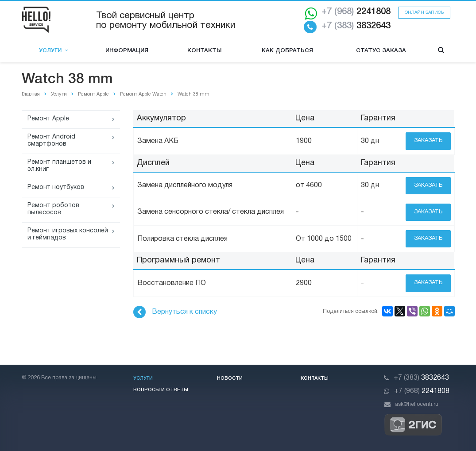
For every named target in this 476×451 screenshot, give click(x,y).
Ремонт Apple (48, 119)
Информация (127, 51)
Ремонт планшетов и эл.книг (59, 166)
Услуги (53, 51)
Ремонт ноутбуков (56, 187)
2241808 (356, 12)
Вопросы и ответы (161, 390)
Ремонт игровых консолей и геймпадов (68, 234)
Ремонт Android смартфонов (51, 141)
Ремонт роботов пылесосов (53, 209)
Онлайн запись (424, 13)
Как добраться (287, 51)
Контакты (204, 51)
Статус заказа (381, 51)
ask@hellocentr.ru (417, 404)
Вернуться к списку (175, 312)
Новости (230, 378)
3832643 (356, 26)
